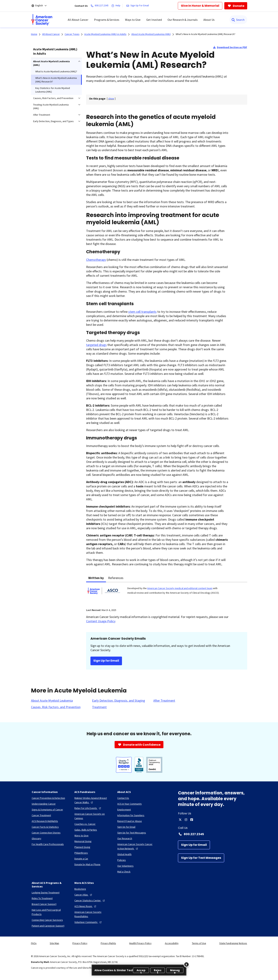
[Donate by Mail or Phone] (87, 864)
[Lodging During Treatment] (46, 893)
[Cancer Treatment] (41, 815)
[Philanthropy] (81, 853)
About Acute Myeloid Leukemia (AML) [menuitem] (51, 63)
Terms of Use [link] (199, 943)
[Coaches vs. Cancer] (85, 824)
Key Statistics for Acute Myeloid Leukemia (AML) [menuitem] (53, 90)
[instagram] (186, 820)
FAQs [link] (34, 943)
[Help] (117, 6)
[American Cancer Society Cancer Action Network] (136, 846)
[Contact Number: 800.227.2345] (213, 834)
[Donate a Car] (81, 859)
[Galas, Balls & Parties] (86, 830)
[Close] (186, 964)
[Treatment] (99, 707)
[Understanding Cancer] (44, 804)
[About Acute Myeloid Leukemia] (52, 701)
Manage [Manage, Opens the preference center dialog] (175, 971)
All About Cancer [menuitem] (78, 20)
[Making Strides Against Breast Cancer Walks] (93, 800)
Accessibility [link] (172, 943)
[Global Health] (124, 854)
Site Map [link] (54, 943)
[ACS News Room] (86, 906)
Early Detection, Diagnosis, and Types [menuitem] (53, 121)
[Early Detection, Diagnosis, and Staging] (119, 701)
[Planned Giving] (82, 847)
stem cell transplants (142, 312)
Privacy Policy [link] (80, 943)
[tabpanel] (167, 593)
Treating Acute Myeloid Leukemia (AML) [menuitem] (51, 106)
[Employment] (124, 810)
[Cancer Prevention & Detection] (48, 798)
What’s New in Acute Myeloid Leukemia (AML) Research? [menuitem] (56, 80)
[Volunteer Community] (88, 922)
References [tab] (116, 578)
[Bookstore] (80, 889)
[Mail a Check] (124, 872)
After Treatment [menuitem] (42, 115)
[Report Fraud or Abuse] (130, 821)
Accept (141, 971)
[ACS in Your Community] (130, 804)
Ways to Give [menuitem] (133, 20)
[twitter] (180, 820)
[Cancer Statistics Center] (90, 900)
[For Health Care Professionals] (48, 844)
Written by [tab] (96, 578)
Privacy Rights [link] (108, 943)
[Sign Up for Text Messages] (201, 858)
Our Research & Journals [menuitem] (183, 20)
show (111, 98)
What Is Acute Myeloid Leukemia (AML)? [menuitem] (56, 71)
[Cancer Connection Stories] (46, 833)
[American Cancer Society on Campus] (93, 816)
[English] (42, 6)
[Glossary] (36, 838)
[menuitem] (42, 20)
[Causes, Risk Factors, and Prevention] (56, 707)
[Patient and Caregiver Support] (48, 926)
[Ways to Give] (81, 836)
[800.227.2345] (100, 6)
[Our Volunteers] (125, 866)
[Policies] (122, 860)
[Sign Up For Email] (138, 6)
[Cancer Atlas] (84, 895)
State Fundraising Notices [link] (233, 943)
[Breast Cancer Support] (44, 904)
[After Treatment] (164, 701)
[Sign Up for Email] (194, 845)
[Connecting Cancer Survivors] (47, 920)
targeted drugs (96, 345)
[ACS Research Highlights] (45, 821)
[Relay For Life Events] (88, 808)
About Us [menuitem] (209, 20)
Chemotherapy (96, 260)
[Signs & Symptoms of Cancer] (47, 810)
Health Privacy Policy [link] (140, 943)
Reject (158, 971)
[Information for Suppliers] (131, 815)
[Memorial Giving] (83, 841)
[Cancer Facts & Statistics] (45, 827)
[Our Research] (125, 838)
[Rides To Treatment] (42, 898)
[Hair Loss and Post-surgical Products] (50, 912)
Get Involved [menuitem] (154, 20)
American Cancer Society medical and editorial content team (180, 588)
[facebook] (192, 820)
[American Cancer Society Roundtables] (93, 914)
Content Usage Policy (101, 621)
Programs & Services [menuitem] (107, 20)
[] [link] (111, 98)
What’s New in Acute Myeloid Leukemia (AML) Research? (205, 34)
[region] (139, 970)
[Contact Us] (123, 798)
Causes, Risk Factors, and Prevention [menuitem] (53, 98)
